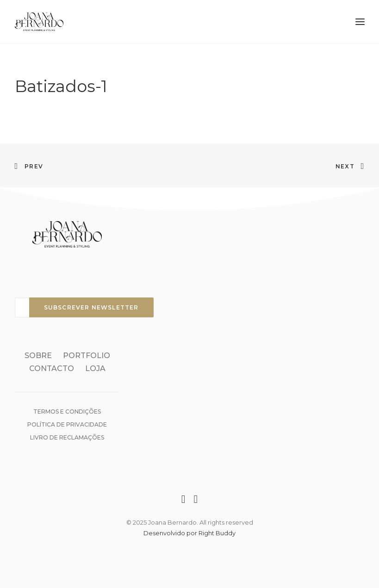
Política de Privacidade (67, 424)
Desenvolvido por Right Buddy (189, 533)
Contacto (52, 368)
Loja (95, 368)
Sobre (38, 356)
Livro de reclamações (67, 437)
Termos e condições (67, 412)
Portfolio (87, 356)
